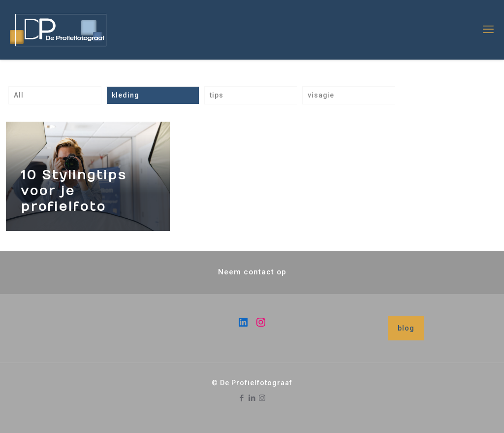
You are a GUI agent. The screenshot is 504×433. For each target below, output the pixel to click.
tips (217, 95)
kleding (126, 95)
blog (406, 328)
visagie (321, 95)
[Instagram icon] (263, 398)
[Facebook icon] (242, 398)
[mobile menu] (488, 30)
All (19, 95)
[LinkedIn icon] (252, 398)
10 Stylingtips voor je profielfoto (74, 191)
